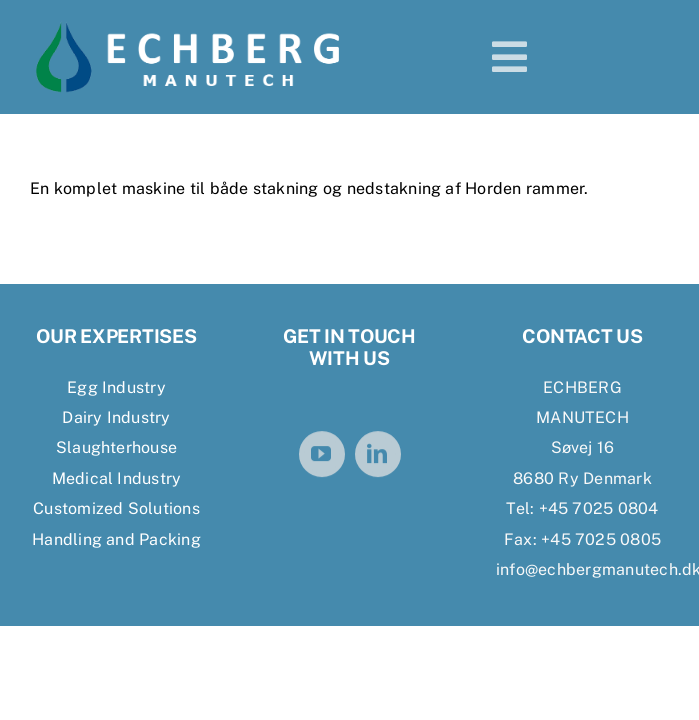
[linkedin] (378, 456)
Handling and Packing (116, 539)
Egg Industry (116, 387)
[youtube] (322, 456)
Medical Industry (117, 478)
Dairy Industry (116, 417)
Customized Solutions (116, 508)
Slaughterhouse (116, 447)
